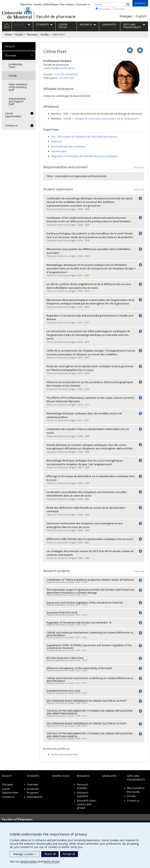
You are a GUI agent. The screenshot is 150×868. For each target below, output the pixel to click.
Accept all (69, 854)
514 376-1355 (67, 78)
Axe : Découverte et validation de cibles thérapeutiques (84, 137)
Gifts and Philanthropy (136, 778)
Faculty (19, 35)
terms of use (51, 861)
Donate (131, 796)
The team (32, 35)
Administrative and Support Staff (17, 101)
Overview (33, 784)
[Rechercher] (128, 4)
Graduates (109, 776)
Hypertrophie (59, 151)
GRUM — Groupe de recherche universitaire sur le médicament (101, 119)
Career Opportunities (13, 115)
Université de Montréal (17, 13)
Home (8, 35)
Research (83, 776)
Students (33, 776)
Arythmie (56, 141)
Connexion (83, 4)
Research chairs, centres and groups (87, 804)
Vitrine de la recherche (65, 754)
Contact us (11, 125)
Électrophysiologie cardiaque (68, 146)
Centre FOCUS (61, 776)
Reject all (50, 854)
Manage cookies (25, 854)
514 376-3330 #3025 (66, 74)
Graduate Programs (33, 791)
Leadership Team (15, 66)
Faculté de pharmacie (56, 17)
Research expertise (83, 794)
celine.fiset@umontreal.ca (59, 68)
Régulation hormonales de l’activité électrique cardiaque (84, 156)
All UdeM (118, 9)
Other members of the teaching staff (18, 87)
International (35, 797)
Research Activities (83, 786)
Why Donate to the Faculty (136, 790)
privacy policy (29, 861)
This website (103, 9)
